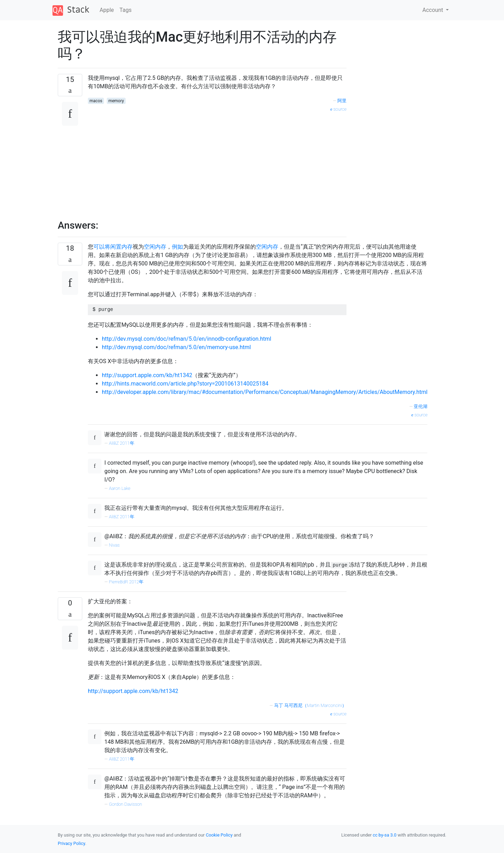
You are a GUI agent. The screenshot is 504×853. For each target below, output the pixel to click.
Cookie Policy (219, 835)
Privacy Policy (71, 843)
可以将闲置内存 (113, 247)
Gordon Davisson (125, 804)
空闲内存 (155, 247)
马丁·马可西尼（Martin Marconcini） (310, 705)
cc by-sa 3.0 (385, 835)
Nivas (114, 545)
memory (116, 101)
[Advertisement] (217, 162)
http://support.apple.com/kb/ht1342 (147, 375)
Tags (125, 10)
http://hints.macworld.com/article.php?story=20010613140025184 (185, 384)
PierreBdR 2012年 (126, 582)
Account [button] (433, 10)
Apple (107, 10)
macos (96, 101)
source (338, 109)
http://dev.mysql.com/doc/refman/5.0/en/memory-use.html (176, 347)
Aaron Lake (120, 488)
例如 (177, 247)
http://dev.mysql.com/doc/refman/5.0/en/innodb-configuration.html (187, 339)
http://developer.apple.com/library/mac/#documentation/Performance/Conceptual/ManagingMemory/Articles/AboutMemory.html (265, 392)
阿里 (342, 101)
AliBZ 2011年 (121, 443)
